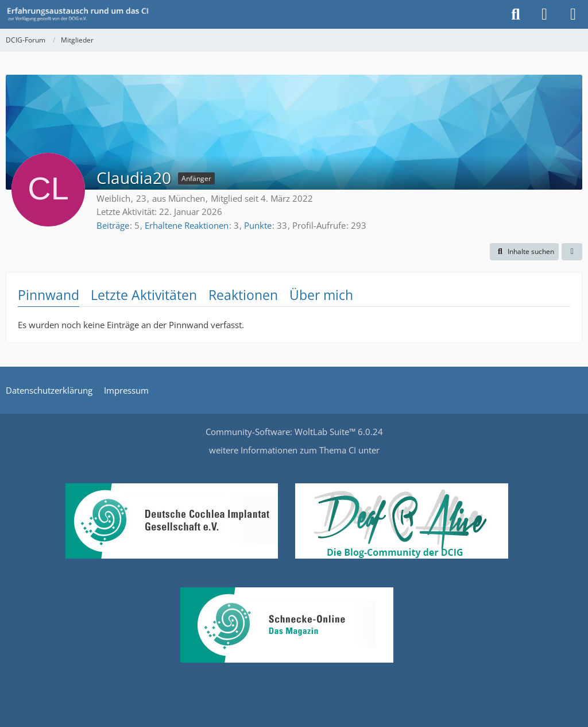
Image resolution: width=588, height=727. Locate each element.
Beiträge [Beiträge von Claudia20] (113, 225)
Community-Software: (294, 432)
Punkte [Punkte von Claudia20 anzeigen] (258, 225)
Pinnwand (49, 295)
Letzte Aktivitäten (144, 295)
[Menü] (573, 14)
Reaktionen (243, 295)
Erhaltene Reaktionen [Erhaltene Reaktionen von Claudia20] (187, 225)
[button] (524, 252)
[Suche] (516, 14)
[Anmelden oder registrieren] (544, 14)
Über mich (321, 295)
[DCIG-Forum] (82, 14)
